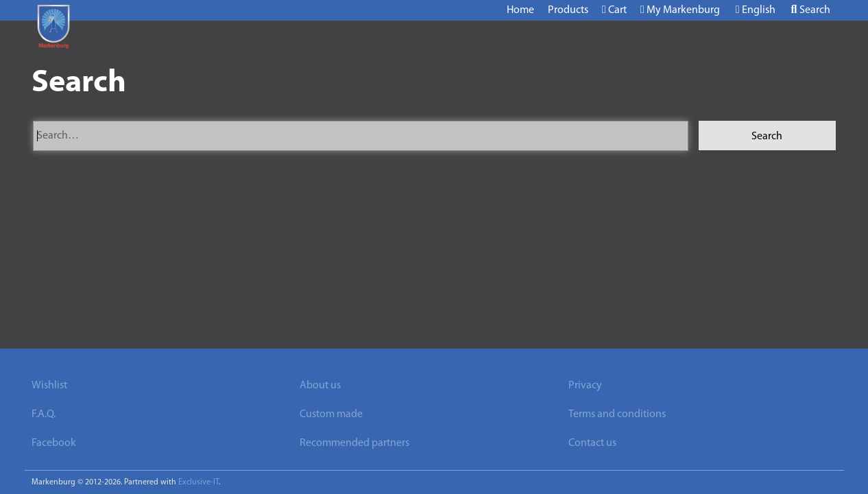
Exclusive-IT (198, 482)
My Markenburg (680, 10)
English (756, 10)
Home (520, 10)
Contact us (592, 443)
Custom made (331, 414)
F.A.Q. (44, 414)
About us (320, 386)
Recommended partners (354, 443)
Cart (614, 10)
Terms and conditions (617, 414)
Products (568, 10)
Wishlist (49, 386)
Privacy (585, 386)
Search (811, 10)
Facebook (54, 443)
